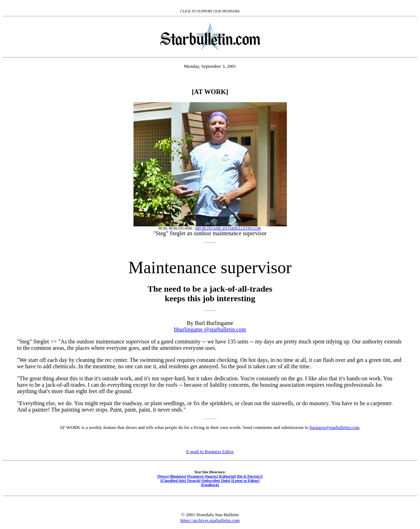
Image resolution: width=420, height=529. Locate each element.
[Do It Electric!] (250, 476)
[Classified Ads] (173, 480)
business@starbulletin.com (334, 427)
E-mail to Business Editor (210, 451)
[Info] (226, 480)
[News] (163, 476)
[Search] (194, 480)
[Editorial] (227, 476)
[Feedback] (210, 485)
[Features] (195, 476)
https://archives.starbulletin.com (210, 520)
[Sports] (211, 476)
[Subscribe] (211, 480)
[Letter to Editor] (246, 480)
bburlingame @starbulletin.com (210, 329)
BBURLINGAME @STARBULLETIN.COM (228, 228)
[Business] (178, 476)
